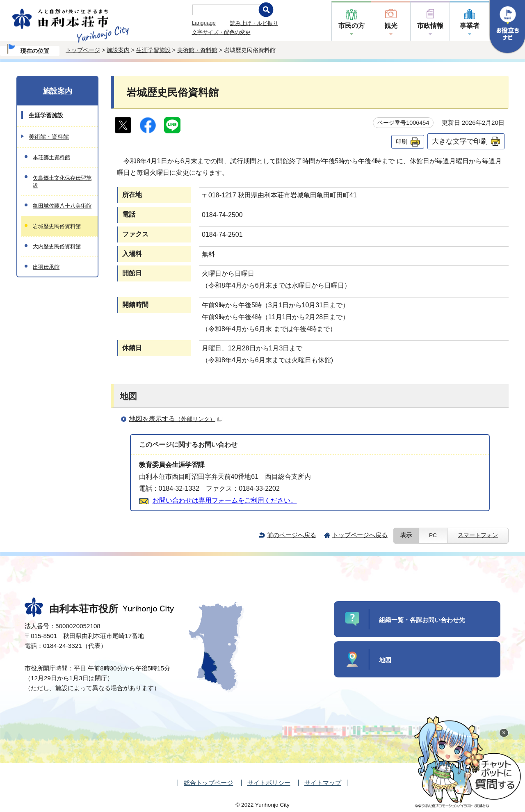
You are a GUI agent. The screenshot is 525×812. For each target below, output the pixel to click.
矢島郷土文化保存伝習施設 (62, 182)
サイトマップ (323, 783)
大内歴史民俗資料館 (57, 246)
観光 (391, 26)
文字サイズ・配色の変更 (221, 32)
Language (204, 23)
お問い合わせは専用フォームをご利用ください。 (225, 500)
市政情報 (430, 26)
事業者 (470, 26)
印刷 (402, 142)
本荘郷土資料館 (51, 157)
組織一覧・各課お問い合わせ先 (422, 620)
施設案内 (118, 50)
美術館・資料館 (197, 50)
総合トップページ (208, 783)
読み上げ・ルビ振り (254, 23)
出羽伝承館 (46, 267)
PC (433, 535)
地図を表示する (176, 419)
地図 (385, 660)
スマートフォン (478, 535)
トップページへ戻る (360, 535)
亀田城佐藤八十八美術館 (62, 206)
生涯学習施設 (153, 50)
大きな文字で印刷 (460, 141)
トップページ (83, 50)
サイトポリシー (269, 783)
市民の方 (352, 26)
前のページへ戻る (292, 535)
